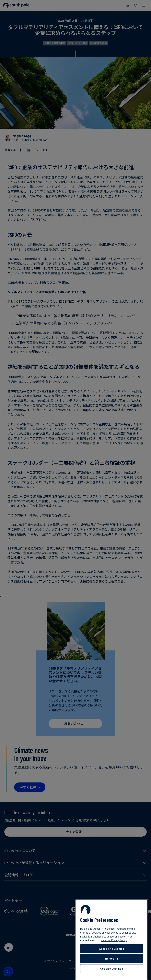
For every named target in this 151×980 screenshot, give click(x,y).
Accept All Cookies (112, 949)
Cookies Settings (112, 969)
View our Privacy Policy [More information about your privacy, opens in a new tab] (114, 940)
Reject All (112, 959)
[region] (112, 940)
